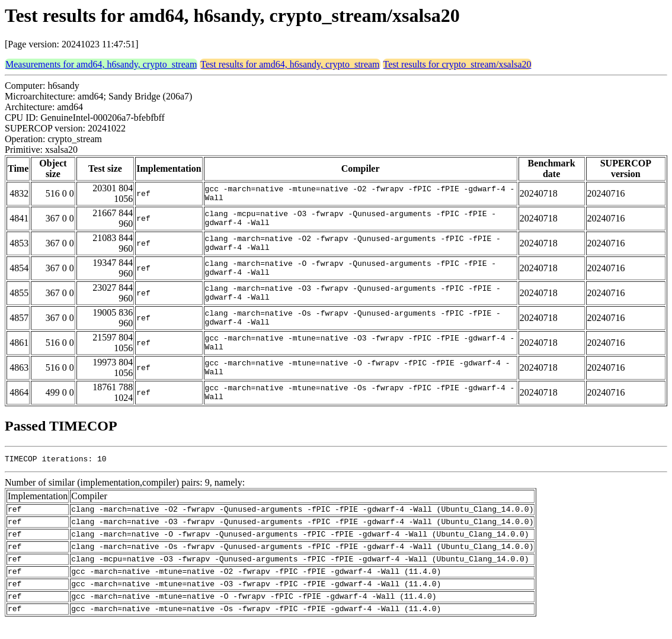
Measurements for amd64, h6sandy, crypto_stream (101, 64)
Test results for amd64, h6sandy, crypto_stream (290, 64)
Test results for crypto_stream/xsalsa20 (457, 64)
